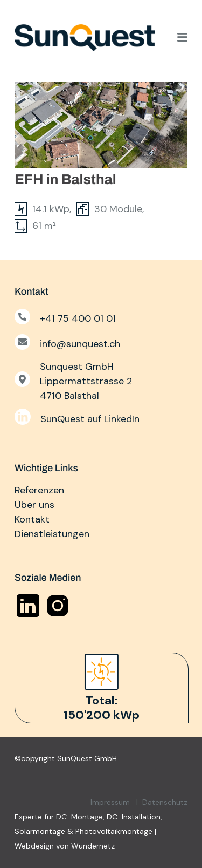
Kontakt (32, 519)
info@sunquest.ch (80, 344)
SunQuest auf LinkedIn (90, 419)
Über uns (34, 505)
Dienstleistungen (52, 534)
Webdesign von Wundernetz (65, 846)
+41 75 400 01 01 (78, 318)
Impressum (110, 802)
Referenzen (39, 490)
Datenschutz (165, 802)
